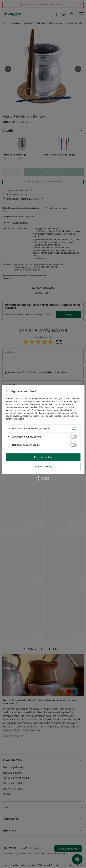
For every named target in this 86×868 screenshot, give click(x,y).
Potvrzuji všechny (43, 457)
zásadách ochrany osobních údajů (22, 407)
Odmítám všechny (43, 466)
